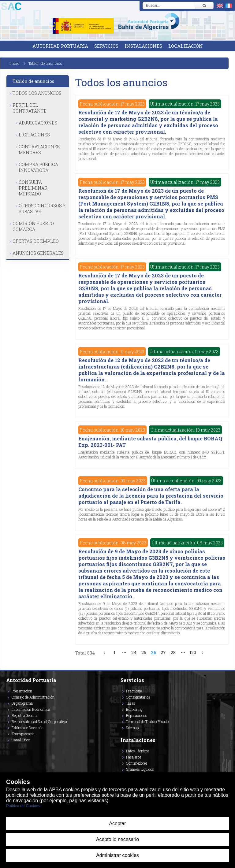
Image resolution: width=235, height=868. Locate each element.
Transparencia (23, 734)
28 (173, 653)
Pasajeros (134, 757)
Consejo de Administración (33, 697)
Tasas (131, 703)
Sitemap (132, 728)
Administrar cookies (117, 855)
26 (153, 653)
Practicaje (134, 691)
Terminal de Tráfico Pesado (147, 721)
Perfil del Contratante (30, 108)
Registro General (25, 715)
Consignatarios (138, 697)
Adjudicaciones (38, 123)
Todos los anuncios (37, 93)
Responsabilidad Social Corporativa (39, 721)
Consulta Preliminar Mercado (33, 188)
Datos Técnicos (138, 751)
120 (193, 653)
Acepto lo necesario (118, 839)
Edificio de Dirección (28, 728)
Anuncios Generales (38, 253)
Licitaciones (34, 135)
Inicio (14, 63)
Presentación (22, 691)
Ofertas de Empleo (36, 241)
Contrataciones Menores (39, 150)
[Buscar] (204, 6)
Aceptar (117, 823)
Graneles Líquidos (140, 769)
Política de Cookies (23, 806)
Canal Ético (21, 740)
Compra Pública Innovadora (38, 167)
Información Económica (31, 709)
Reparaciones (137, 715)
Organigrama (22, 703)
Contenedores (137, 763)
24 (134, 653)
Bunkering (134, 709)
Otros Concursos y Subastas (42, 209)
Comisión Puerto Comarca (33, 226)
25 (144, 653)
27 (163, 653)
